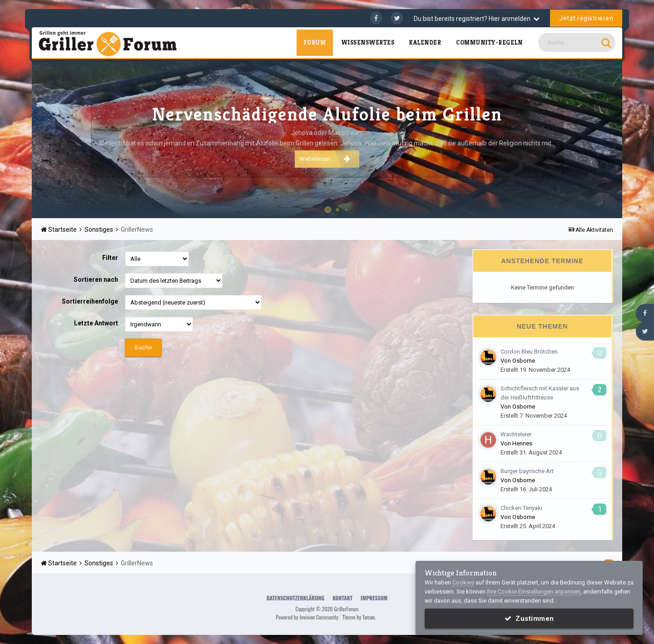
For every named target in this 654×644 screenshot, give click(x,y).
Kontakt (342, 598)
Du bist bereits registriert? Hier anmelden (477, 19)
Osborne (524, 361)
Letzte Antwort (96, 323)
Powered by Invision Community (307, 617)
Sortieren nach (96, 280)
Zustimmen (529, 619)
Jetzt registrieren (586, 18)
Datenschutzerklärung (295, 598)
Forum (315, 42)
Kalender (425, 42)
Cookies (463, 582)
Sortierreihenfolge (90, 301)
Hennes (522, 443)
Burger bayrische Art (527, 471)
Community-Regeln (489, 42)
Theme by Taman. (359, 617)
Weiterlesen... (325, 159)
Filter (110, 258)
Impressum (374, 598)
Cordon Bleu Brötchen (529, 352)
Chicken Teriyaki (521, 508)
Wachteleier (516, 434)
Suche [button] (143, 347)
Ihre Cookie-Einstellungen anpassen (534, 592)
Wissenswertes (368, 42)
